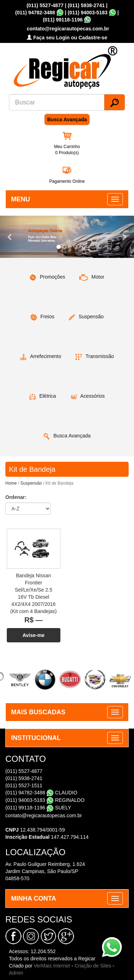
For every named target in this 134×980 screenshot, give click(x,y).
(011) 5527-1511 (24, 785)
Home (11, 483)
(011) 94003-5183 (87, 13)
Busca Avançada (67, 119)
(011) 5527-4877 (45, 5)
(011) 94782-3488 (35, 13)
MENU (21, 199)
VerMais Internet (52, 966)
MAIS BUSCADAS (38, 712)
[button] (10, 237)
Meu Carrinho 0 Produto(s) (67, 150)
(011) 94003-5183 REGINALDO (45, 800)
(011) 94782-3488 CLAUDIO (41, 793)
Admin (16, 973)
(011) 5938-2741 (86, 5)
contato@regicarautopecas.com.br (44, 815)
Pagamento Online (67, 181)
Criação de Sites (93, 966)
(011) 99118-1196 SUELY (38, 808)
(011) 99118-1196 (63, 20)
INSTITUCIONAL (36, 738)
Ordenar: (16, 497)
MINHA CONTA (34, 898)
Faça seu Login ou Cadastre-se (67, 38)
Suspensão (31, 483)
